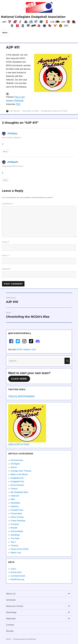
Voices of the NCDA (20, 549)
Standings (15, 535)
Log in (14, 569)
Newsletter (16, 503)
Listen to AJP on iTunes (19, 444)
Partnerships (16, 514)
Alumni (14, 467)
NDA (13, 499)
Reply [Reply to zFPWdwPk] (5, 180)
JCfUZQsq (12, 134)
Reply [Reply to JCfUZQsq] (5, 151)
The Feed (63, 111)
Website (6, 269)
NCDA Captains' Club (26, 349)
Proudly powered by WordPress (25, 639)
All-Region (15, 464)
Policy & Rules (17, 517)
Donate (10, 631)
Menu (5, 33)
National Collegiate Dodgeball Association (33, 17)
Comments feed (18, 576)
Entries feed (16, 572)
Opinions (15, 506)
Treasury (15, 546)
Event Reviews (17, 485)
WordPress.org (17, 579)
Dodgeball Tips (17, 482)
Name (6, 242)
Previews (15, 524)
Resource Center (15, 606)
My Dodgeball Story (20, 492)
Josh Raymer (15, 111)
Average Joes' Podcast (50, 111)
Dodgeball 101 (17, 478)
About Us (11, 594)
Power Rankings (18, 521)
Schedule (11, 600)
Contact (10, 625)
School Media (17, 531)
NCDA (8, 639)
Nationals (15, 496)
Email (6, 256)
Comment (8, 204)
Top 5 (13, 542)
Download (19, 100)
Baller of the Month (19, 474)
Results (14, 528)
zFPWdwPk (13, 162)
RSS (18, 104)
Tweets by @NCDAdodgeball (21, 396)
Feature (14, 489)
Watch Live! (16, 553)
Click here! (19, 379)
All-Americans (17, 460)
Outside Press (17, 510)
